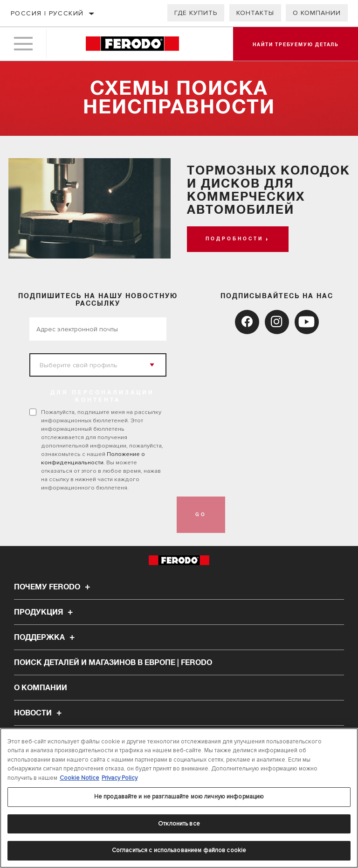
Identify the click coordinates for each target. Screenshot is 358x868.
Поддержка (46, 637)
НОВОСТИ (39, 713)
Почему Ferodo (53, 587)
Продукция (45, 612)
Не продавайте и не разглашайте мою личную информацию (179, 797)
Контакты (255, 13)
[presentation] (100, 515)
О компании (317, 13)
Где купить (196, 13)
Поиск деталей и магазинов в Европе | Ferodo (113, 663)
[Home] (132, 44)
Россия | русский (47, 13)
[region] (179, 798)
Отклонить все (179, 824)
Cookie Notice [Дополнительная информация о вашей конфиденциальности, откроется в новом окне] (79, 778)
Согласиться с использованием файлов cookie (179, 850)
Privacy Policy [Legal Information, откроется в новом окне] (120, 778)
